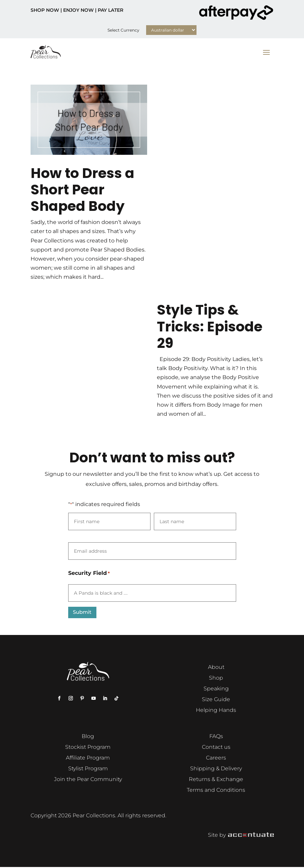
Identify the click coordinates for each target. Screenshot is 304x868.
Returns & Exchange (216, 780)
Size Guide (216, 700)
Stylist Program (88, 769)
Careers (216, 758)
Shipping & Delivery (216, 769)
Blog (88, 737)
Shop (216, 678)
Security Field (89, 573)
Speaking (216, 689)
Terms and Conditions (216, 791)
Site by (241, 836)
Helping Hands (216, 711)
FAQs (216, 737)
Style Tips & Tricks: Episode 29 (210, 326)
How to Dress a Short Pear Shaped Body (82, 190)
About (216, 668)
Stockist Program (88, 748)
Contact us (216, 748)
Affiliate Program (88, 758)
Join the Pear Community (88, 780)
